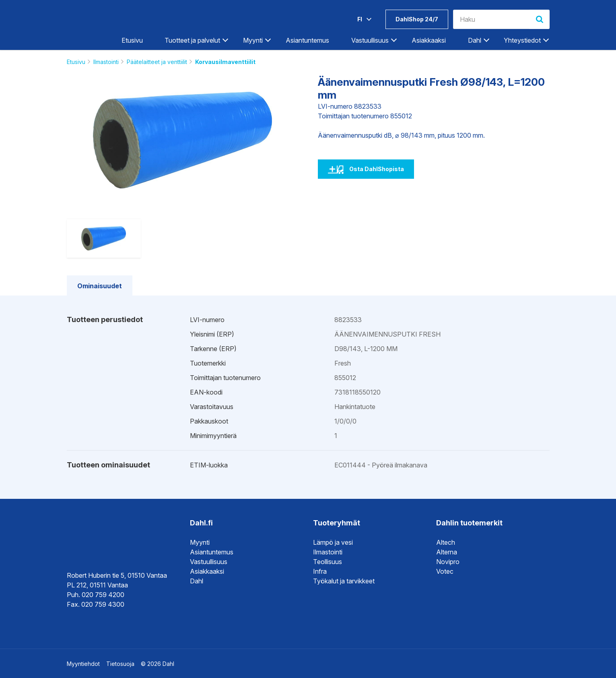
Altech (446, 542)
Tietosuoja (120, 664)
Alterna (447, 552)
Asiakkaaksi (429, 40)
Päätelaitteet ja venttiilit (157, 62)
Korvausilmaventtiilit (225, 62)
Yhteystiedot (522, 40)
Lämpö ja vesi (333, 542)
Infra (320, 571)
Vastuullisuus (370, 40)
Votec (445, 571)
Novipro (448, 562)
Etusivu (132, 40)
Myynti (253, 40)
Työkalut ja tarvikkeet (344, 581)
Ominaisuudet (100, 286)
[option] (183, 140)
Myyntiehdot (83, 664)
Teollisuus (328, 562)
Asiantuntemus (307, 40)
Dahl (475, 40)
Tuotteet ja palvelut (192, 40)
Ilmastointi (106, 62)
